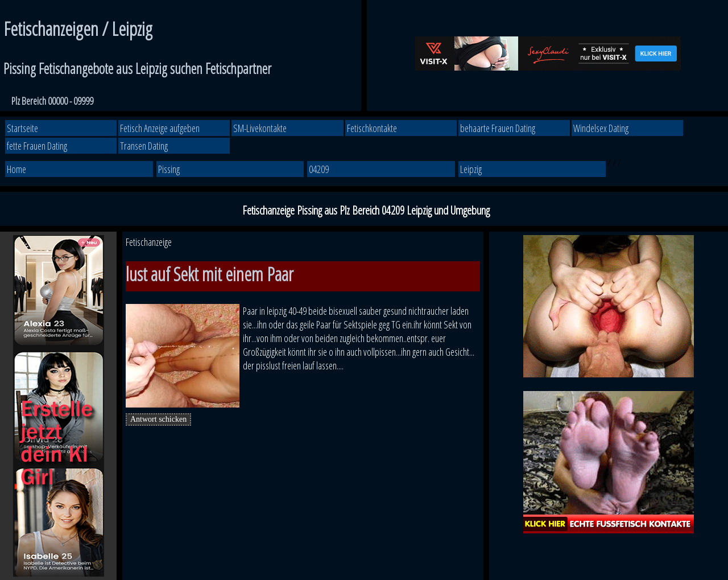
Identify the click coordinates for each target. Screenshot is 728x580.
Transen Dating (144, 146)
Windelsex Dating (601, 128)
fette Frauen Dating (37, 146)
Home (16, 169)
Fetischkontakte (372, 128)
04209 (319, 169)
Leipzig (471, 169)
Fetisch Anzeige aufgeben (160, 128)
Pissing (169, 169)
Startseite (22, 128)
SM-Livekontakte (260, 128)
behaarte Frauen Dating (498, 128)
